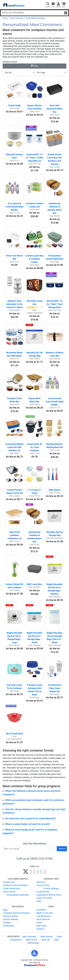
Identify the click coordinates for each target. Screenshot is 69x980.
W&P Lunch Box (35, 593)
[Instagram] (38, 883)
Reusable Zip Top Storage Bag (35, 359)
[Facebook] (31, 883)
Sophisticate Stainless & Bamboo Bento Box (55, 211)
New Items (42, 936)
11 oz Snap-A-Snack (34, 498)
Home (5, 18)
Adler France (31, 950)
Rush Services (43, 930)
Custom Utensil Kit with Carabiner (15, 594)
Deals (39, 933)
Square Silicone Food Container (35, 108)
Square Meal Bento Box (35, 405)
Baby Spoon (55, 497)
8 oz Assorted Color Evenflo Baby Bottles (14, 209)
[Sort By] (19, 73)
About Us (41, 893)
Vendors (40, 939)
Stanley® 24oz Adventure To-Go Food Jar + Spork (15, 308)
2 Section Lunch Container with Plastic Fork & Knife (35, 700)
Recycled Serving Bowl (15, 158)
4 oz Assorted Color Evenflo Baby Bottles (55, 407)
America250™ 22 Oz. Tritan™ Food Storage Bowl (55, 308)
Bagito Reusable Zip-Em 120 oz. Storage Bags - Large (15, 647)
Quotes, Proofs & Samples (15, 896)
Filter (35, 66)
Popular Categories (34, 13)
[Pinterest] (34, 883)
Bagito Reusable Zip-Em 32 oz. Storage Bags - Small (35, 647)
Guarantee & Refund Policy (49, 905)
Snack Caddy (14, 106)
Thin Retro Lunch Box (35, 306)
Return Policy (9, 902)
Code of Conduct (44, 909)
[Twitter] (26, 883)
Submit (62, 859)
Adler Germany (29, 947)
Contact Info (9, 893)
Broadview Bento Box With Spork (15, 359)
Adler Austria (46, 947)
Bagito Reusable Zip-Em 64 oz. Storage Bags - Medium (55, 597)
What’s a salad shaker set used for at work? (28, 835)
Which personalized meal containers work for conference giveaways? (34, 812)
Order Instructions (12, 899)
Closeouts (41, 920)
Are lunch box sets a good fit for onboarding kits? (31, 829)
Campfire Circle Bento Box (15, 405)
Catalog (7, 933)
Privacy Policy (43, 896)
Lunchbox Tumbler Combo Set (35, 207)
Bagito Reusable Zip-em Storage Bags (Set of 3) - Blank (55, 647)
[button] (35, 964)
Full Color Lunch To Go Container (15, 696)
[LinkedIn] (42, 883)
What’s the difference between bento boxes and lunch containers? (32, 803)
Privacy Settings (51, 899)
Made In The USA (45, 923)
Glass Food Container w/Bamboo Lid (14, 543)
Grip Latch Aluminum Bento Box (55, 110)
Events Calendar (11, 930)
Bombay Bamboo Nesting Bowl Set (55, 452)
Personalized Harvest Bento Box (54, 260)
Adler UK (46, 950)
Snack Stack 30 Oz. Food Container (35, 453)
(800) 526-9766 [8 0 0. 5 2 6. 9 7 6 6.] (42, 869)
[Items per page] (51, 73)
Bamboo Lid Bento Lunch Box (55, 359)
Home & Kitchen (17, 18)
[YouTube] (45, 883)
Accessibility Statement (18, 905)
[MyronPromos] (14, 5)
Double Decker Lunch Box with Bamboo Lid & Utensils (55, 161)
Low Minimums (44, 927)
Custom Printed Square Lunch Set (14, 498)
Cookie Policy (43, 902)
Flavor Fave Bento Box (15, 260)
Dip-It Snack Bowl (14, 744)
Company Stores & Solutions (17, 923)
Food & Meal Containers (36, 18)
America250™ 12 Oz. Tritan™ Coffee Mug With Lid (35, 159)
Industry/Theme (11, 927)
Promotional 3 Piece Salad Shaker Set (55, 698)
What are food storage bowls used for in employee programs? (30, 842)
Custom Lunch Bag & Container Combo (35, 262)
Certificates (9, 936)
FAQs (39, 912)
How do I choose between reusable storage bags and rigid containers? (34, 822)
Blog (5, 920)
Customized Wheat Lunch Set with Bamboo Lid (14, 453)
